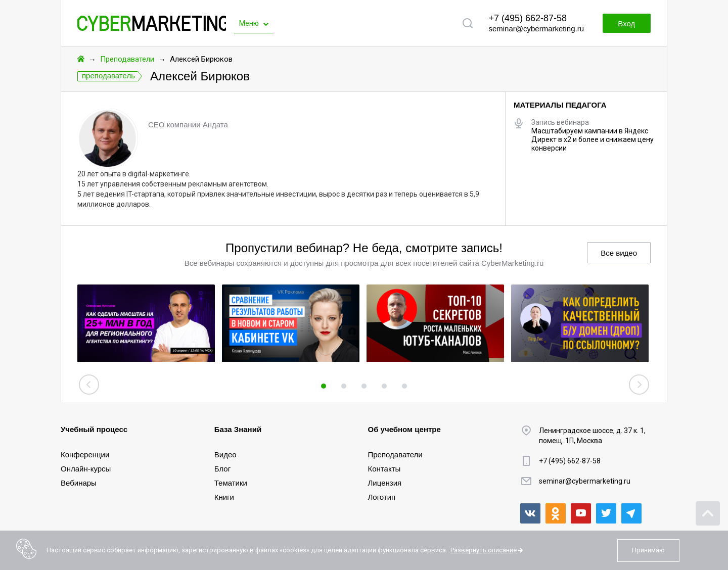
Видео (225, 455)
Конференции (85, 455)
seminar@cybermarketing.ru (536, 29)
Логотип (382, 497)
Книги (224, 497)
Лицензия (385, 483)
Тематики (231, 483)
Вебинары (79, 483)
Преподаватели (127, 59)
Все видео (619, 253)
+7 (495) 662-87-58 (528, 18)
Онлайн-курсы (86, 469)
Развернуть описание (484, 550)
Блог (222, 469)
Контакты (384, 469)
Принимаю (648, 550)
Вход (626, 23)
